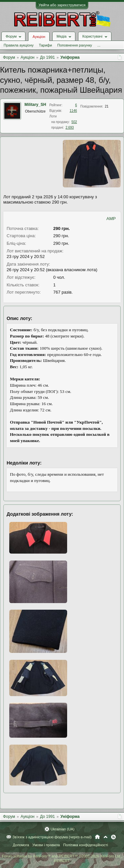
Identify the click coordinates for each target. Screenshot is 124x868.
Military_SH (35, 105)
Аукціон (39, 37)
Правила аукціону (19, 45)
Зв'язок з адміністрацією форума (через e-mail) (52, 837)
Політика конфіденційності (85, 845)
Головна (97, 837)
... (99, 45)
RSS (113, 837)
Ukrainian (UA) (62, 829)
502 (74, 122)
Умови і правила (46, 845)
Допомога (21, 845)
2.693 (70, 128)
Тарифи (45, 45)
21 (107, 106)
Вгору (105, 837)
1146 (73, 111)
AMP (111, 219)
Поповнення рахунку (75, 45)
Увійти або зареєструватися (62, 5)
